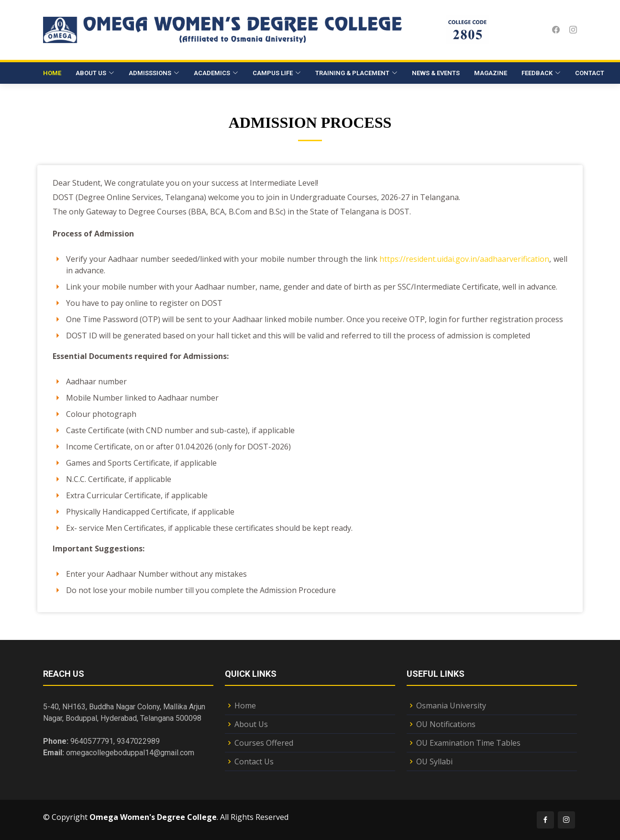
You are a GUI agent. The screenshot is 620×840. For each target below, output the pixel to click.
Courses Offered (264, 743)
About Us (251, 724)
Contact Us (254, 762)
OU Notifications (446, 724)
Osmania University (451, 706)
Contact (590, 73)
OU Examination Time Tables (468, 743)
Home (52, 73)
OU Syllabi (434, 762)
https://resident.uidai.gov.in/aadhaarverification (464, 268)
